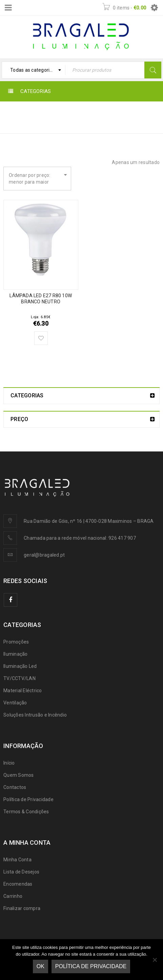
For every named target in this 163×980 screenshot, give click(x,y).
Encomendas (18, 884)
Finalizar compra (22, 908)
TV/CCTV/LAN (19, 678)
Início (118, 113)
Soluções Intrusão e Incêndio (35, 715)
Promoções (16, 642)
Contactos (15, 787)
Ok (40, 966)
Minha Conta (17, 860)
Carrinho (13, 896)
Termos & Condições (26, 812)
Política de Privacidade (28, 799)
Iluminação (16, 654)
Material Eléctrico (23, 691)
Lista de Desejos (21, 872)
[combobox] (34, 70)
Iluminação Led (20, 666)
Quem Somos (19, 775)
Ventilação (15, 703)
